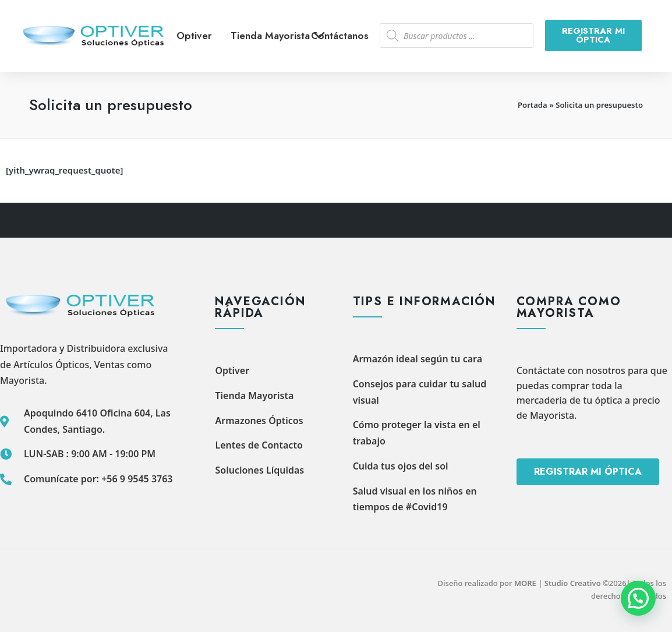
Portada (533, 105)
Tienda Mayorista (282, 36)
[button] (638, 598)
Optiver (194, 36)
